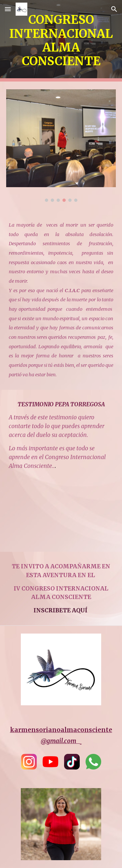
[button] (8, 9)
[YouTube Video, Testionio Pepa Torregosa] (61, 516)
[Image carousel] (61, 146)
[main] (61, 41)
